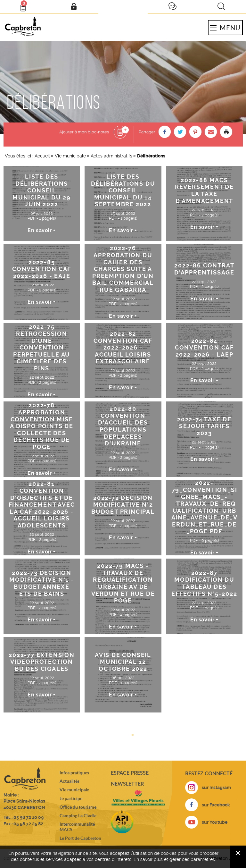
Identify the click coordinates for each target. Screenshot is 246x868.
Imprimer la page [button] (226, 132)
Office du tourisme (78, 807)
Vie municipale (70, 156)
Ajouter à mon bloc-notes (84, 132)
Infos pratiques (74, 773)
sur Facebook (216, 805)
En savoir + (42, 230)
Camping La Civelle (78, 816)
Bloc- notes (26, 5)
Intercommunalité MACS (77, 827)
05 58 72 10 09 (29, 817)
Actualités (70, 781)
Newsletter (127, 784)
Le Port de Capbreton (80, 838)
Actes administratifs (111, 156)
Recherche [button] (221, 6)
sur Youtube (215, 822)
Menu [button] (225, 28)
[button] (165, 132)
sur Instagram (216, 788)
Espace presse (130, 773)
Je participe (172, 6)
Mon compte (74, 6)
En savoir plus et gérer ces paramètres (174, 859)
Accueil (42, 156)
